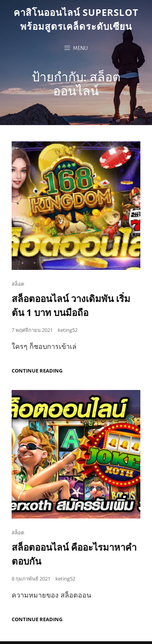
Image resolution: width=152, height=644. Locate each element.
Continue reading (37, 371)
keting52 (68, 330)
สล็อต (18, 284)
